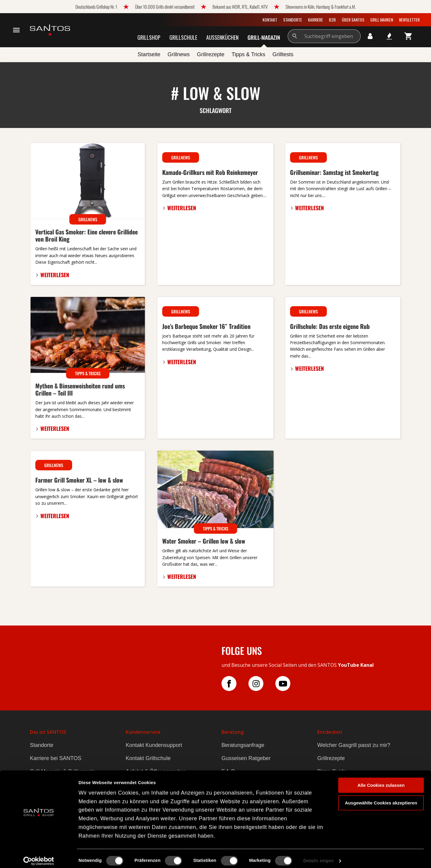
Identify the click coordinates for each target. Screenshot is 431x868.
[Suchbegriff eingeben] (331, 36)
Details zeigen (318, 856)
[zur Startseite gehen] (50, 30)
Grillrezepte (331, 758)
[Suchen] (295, 36)
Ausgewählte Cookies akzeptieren (381, 798)
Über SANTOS (353, 20)
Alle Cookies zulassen (381, 781)
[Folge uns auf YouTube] (289, 684)
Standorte (293, 20)
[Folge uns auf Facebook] (235, 684)
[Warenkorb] (409, 36)
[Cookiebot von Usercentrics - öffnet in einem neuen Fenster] (39, 856)
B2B (332, 20)
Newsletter (409, 20)
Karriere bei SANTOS (56, 758)
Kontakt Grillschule (148, 758)
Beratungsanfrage (243, 745)
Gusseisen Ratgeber (246, 758)
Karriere (315, 20)
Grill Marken (382, 20)
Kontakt (270, 20)
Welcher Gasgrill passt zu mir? (354, 745)
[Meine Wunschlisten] (389, 36)
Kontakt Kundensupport (154, 745)
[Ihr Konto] (370, 36)
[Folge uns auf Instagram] (262, 684)
